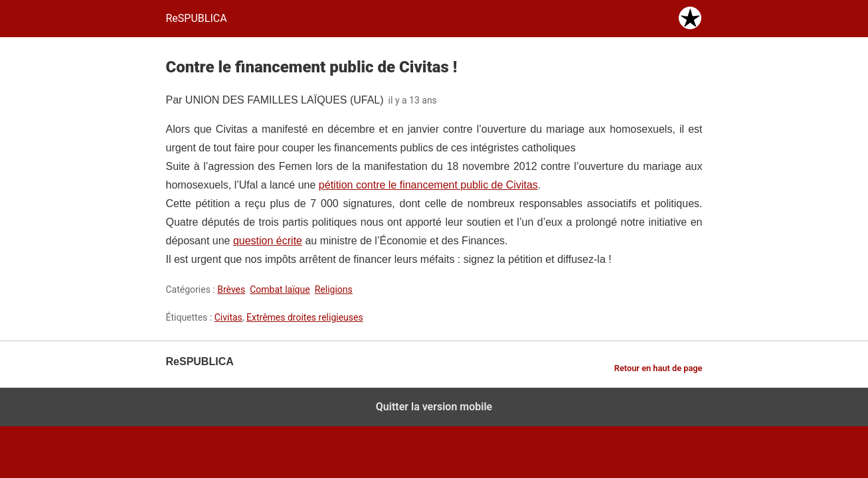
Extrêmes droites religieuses (305, 317)
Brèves (231, 289)
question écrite (268, 241)
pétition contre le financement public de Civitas (428, 185)
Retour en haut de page (658, 368)
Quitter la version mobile (434, 407)
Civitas (228, 317)
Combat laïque (280, 289)
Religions (334, 289)
